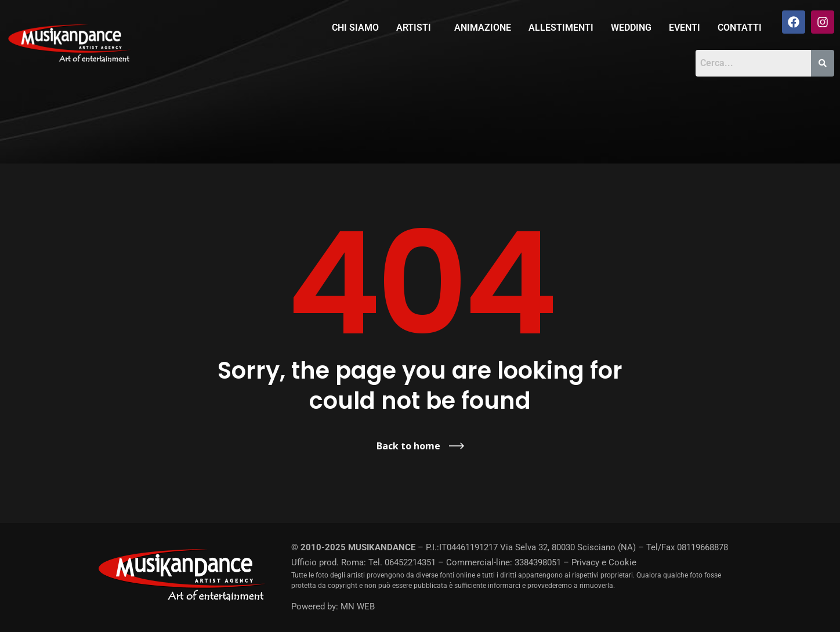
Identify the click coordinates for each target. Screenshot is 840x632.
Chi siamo (355, 28)
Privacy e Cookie (604, 562)
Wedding (631, 28)
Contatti (740, 28)
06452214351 (410, 562)
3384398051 (538, 562)
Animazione (483, 28)
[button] (417, 28)
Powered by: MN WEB (333, 606)
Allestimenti (561, 28)
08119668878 (703, 547)
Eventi (685, 28)
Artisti (414, 28)
